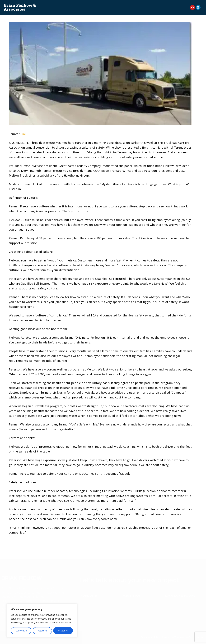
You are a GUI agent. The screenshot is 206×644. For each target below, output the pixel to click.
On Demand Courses (131, 4)
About (62, 4)
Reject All (42, 631)
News (105, 10)
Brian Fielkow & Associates (20, 7)
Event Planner (158, 4)
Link (23, 134)
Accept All (63, 631)
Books (109, 4)
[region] (42, 621)
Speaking (95, 4)
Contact (118, 10)
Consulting (78, 4)
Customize (21, 631)
